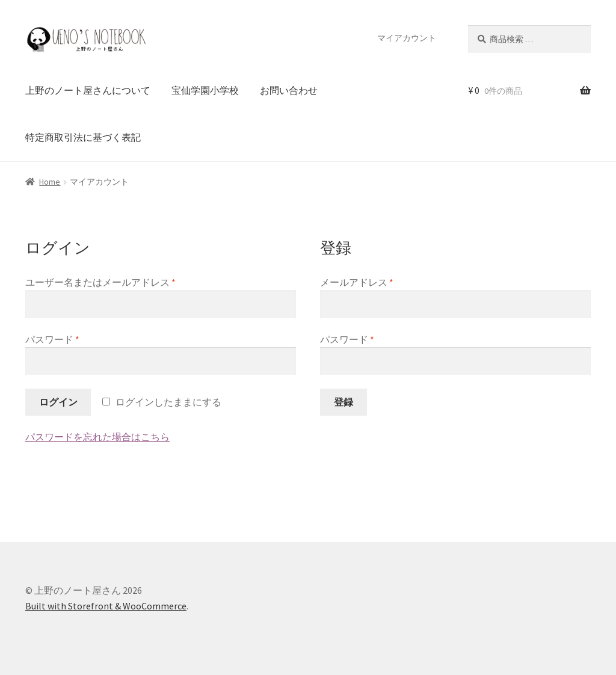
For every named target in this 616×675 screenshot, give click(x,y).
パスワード (52, 339)
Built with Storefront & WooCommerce (106, 606)
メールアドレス (357, 282)
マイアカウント (407, 38)
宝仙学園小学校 (205, 90)
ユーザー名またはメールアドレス (100, 282)
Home (50, 182)
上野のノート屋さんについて (88, 90)
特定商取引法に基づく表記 (83, 137)
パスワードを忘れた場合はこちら (97, 437)
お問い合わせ (289, 90)
